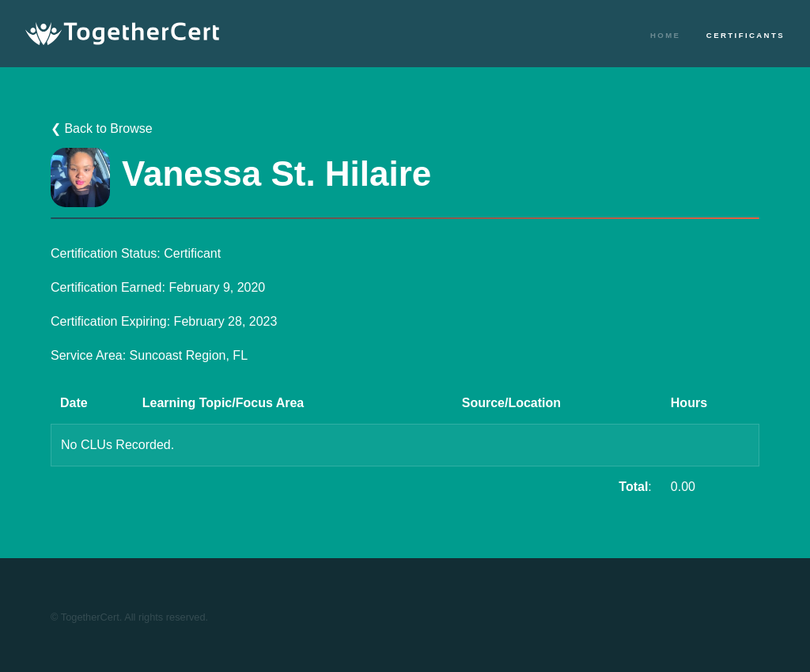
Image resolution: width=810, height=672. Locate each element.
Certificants (746, 35)
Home (665, 35)
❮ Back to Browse (102, 128)
